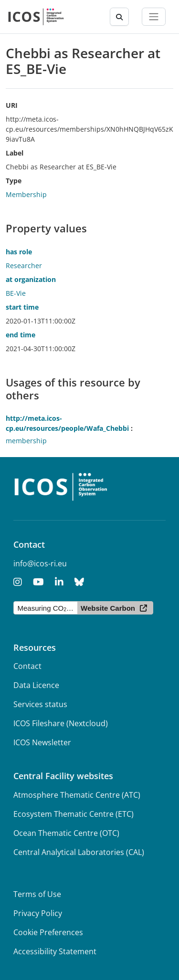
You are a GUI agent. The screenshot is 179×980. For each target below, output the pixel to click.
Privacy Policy (38, 913)
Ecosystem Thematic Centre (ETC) (74, 814)
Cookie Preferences (48, 932)
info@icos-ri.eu (40, 563)
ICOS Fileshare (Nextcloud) (61, 723)
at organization (31, 279)
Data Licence (36, 685)
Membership (26, 194)
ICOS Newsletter (42, 742)
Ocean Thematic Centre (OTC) (66, 833)
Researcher (24, 266)
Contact (27, 666)
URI (12, 105)
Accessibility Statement (55, 951)
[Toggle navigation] (154, 17)
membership (26, 441)
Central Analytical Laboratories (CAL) (79, 852)
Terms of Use (37, 894)
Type (14, 181)
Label (15, 153)
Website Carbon (108, 608)
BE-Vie (16, 293)
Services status (40, 704)
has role (19, 252)
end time (21, 335)
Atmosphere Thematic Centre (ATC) (77, 795)
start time (22, 307)
